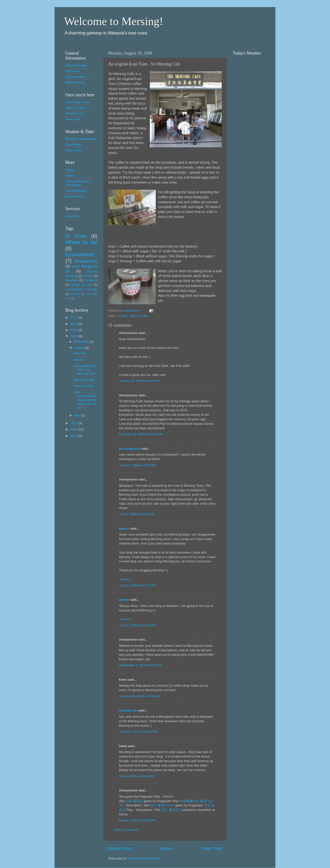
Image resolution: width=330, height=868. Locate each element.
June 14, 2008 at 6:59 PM (137, 465)
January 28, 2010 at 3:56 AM (139, 696)
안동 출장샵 (134, 801)
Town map (73, 119)
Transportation (76, 77)
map (68, 298)
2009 (74, 330)
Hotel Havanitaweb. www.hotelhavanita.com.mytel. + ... (85, 400)
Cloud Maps (74, 145)
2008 (74, 336)
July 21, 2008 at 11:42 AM (137, 625)
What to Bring (75, 82)
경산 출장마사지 (162, 805)
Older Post (211, 848)
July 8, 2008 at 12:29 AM (136, 514)
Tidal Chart (73, 150)
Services (75, 294)
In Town (122, 316)
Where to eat (139, 316)
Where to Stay (84, 386)
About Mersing (76, 65)
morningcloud (130, 449)
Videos (70, 176)
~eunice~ (126, 579)
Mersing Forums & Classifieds (78, 183)
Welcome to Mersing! (114, 21)
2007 (74, 423)
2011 (74, 317)
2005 (74, 436)
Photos (70, 170)
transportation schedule (81, 289)
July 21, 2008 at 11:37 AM (137, 585)
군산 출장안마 (171, 810)
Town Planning (76, 191)
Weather (71, 280)
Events (87, 276)
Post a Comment (126, 830)
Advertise (72, 216)
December (82, 342)
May (78, 415)
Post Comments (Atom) (144, 858)
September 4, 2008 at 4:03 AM (140, 665)
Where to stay (75, 108)
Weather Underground (81, 139)
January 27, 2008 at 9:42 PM (139, 381)
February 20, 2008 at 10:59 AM (141, 434)
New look (80, 353)
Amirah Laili (128, 710)
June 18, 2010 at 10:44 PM (138, 732)
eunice (124, 529)
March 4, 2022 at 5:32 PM (137, 820)
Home (166, 848)
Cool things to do (77, 102)
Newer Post (120, 848)
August (80, 348)
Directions (72, 71)
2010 (74, 324)
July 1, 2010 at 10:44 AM (136, 776)
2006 (74, 429)
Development (86, 261)
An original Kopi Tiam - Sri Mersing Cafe (85, 370)
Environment (74, 196)
